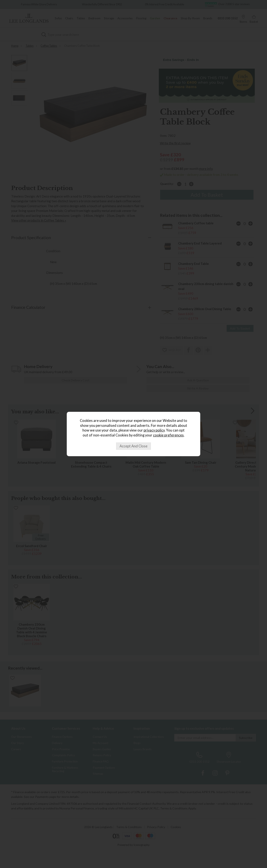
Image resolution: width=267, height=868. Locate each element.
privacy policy (154, 430)
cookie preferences (168, 435)
